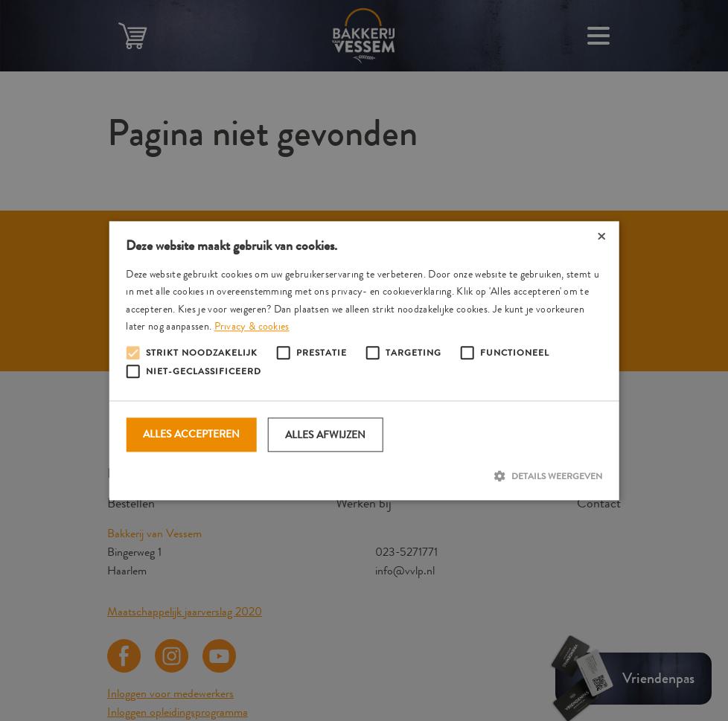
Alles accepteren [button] (191, 434)
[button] (364, 476)
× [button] (601, 238)
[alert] (364, 360)
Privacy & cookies (252, 326)
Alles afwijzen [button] (325, 435)
